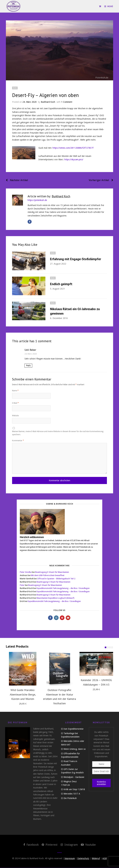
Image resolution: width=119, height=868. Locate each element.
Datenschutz (83, 859)
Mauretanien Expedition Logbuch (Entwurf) (55, 598)
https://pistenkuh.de (37, 200)
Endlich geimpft (61, 284)
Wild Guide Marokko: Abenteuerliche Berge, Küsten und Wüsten (23, 695)
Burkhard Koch (48, 102)
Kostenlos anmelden (101, 783)
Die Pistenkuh (70, 798)
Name (15, 391)
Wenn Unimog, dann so (75, 749)
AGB (105, 859)
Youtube (88, 845)
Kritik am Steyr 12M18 (74, 789)
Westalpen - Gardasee (74, 777)
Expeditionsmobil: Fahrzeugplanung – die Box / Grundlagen (63, 588)
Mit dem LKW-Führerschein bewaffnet (48, 575)
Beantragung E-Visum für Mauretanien (52, 572)
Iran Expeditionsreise (73, 729)
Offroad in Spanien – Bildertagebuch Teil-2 (56, 579)
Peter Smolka (26, 572)
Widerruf (96, 859)
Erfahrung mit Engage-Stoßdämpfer (76, 259)
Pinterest (50, 845)
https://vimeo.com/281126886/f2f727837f (73, 148)
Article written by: (49, 196)
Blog (15, 88)
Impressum (70, 859)
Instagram (69, 845)
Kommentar (18, 441)
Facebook (31, 845)
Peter (22, 585)
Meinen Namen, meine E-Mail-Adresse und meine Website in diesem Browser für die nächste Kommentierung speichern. (58, 433)
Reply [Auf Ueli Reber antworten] (28, 366)
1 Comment (67, 102)
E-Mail (15, 403)
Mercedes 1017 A (72, 794)
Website (15, 416)
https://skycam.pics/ (74, 159)
